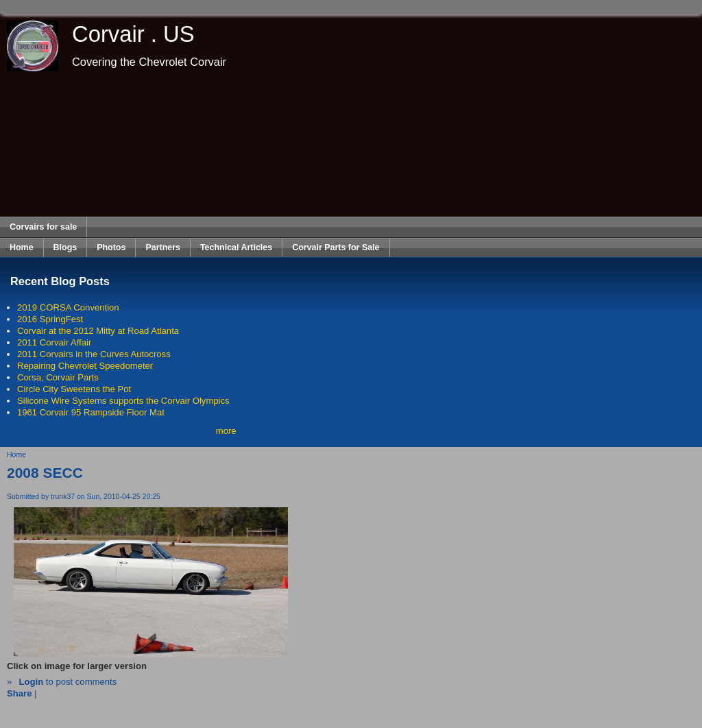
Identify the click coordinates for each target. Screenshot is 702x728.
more (226, 431)
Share (19, 693)
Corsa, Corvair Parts (58, 377)
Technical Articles (236, 247)
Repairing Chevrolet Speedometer (85, 366)
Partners (163, 247)
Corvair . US (133, 34)
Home (22, 247)
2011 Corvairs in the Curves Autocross (94, 354)
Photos (111, 247)
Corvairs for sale (43, 227)
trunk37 (63, 497)
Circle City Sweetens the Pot (74, 389)
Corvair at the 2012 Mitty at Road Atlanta (98, 331)
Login (31, 682)
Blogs (65, 247)
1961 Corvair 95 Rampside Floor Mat (91, 412)
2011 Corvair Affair (54, 342)
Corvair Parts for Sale (336, 247)
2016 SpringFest (50, 319)
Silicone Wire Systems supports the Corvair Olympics (123, 401)
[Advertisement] (351, 144)
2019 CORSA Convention (68, 307)
